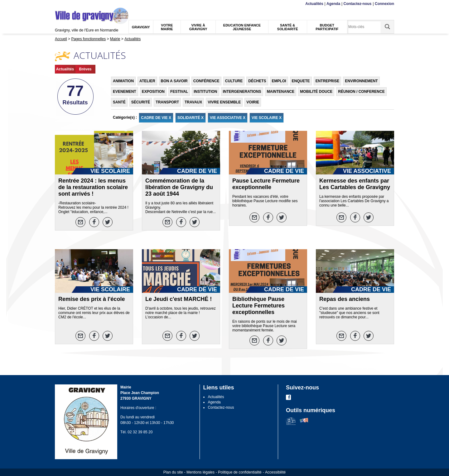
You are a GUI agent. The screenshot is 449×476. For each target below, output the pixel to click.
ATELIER (147, 81)
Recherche (84, 4)
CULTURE (234, 81)
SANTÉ (119, 102)
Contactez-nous (358, 4)
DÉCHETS (257, 81)
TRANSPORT (167, 102)
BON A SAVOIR (174, 81)
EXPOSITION (153, 92)
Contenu (70, 4)
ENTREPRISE (328, 81)
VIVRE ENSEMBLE (224, 102)
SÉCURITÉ (141, 102)
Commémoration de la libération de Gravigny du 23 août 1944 (179, 187)
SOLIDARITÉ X (191, 118)
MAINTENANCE (281, 92)
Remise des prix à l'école (92, 299)
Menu (59, 4)
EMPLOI (279, 81)
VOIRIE (253, 102)
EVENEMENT (125, 92)
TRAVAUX (193, 102)
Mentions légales (200, 472)
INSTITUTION (205, 92)
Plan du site (173, 472)
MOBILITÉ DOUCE (316, 92)
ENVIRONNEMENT (361, 81)
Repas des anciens (345, 299)
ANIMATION (123, 81)
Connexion (384, 4)
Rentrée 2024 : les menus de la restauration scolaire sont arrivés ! (93, 187)
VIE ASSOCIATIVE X (228, 118)
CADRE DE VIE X (156, 118)
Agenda (333, 4)
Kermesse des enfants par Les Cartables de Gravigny (355, 184)
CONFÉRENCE (206, 81)
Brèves (85, 69)
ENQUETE (301, 81)
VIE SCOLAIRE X (267, 118)
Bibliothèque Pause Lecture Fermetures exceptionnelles (258, 306)
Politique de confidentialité (240, 472)
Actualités (314, 4)
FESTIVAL (179, 92)
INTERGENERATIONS (242, 92)
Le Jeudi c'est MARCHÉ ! (179, 299)
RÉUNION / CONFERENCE (361, 92)
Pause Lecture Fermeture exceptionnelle (266, 184)
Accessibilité (275, 472)
